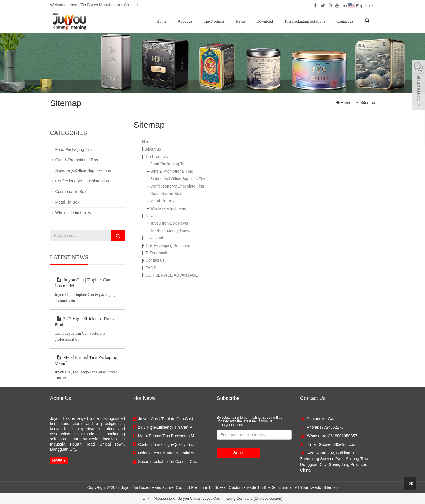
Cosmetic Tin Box (166, 194)
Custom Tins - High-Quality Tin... (167, 444)
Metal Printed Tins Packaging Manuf (86, 360)
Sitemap (368, 103)
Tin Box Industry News (170, 231)
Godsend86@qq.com (338, 444)
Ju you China (189, 498)
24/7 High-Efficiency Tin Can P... (166, 427)
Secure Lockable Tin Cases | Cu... (168, 462)
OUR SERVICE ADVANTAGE (172, 275)
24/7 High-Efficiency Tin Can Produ (86, 322)
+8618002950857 (342, 436)
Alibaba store (164, 498)
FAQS (151, 268)
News (240, 21)
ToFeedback (156, 253)
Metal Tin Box (162, 201)
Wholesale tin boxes (168, 208)
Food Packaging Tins (169, 164)
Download (265, 21)
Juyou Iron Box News (169, 223)
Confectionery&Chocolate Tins (177, 186)
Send (238, 453)
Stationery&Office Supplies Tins (178, 179)
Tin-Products (214, 21)
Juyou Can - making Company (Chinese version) (243, 498)
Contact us (345, 21)
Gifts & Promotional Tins (172, 171)
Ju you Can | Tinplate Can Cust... (167, 419)
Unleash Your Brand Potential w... (168, 453)
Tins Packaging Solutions (305, 21)
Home (161, 21)
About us (185, 21)
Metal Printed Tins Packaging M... (168, 436)
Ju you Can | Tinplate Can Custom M (83, 283)
